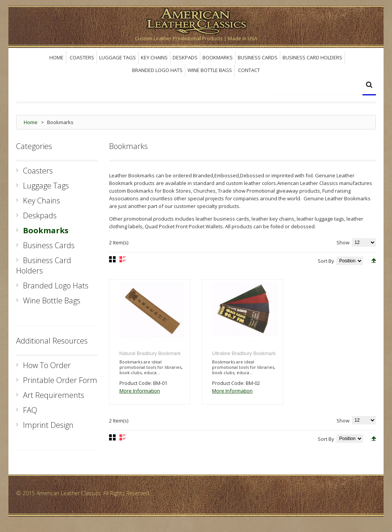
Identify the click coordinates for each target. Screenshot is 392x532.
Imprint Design (48, 425)
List (123, 259)
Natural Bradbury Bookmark (150, 353)
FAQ (30, 410)
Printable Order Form (60, 380)
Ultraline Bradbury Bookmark (244, 353)
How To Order (47, 365)
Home (31, 122)
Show (343, 242)
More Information (140, 391)
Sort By (326, 261)
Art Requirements (54, 395)
